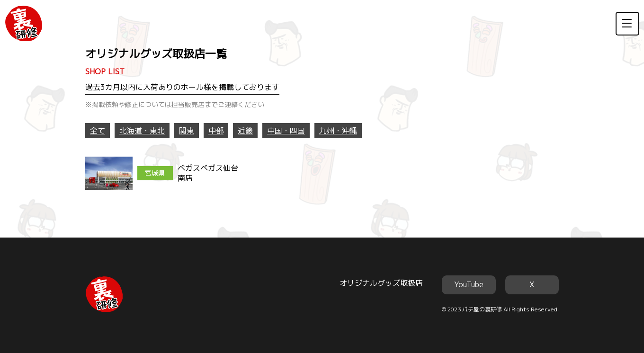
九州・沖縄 (338, 131)
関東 (187, 131)
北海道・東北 (142, 131)
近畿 (245, 131)
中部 (216, 131)
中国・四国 (286, 131)
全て (98, 131)
